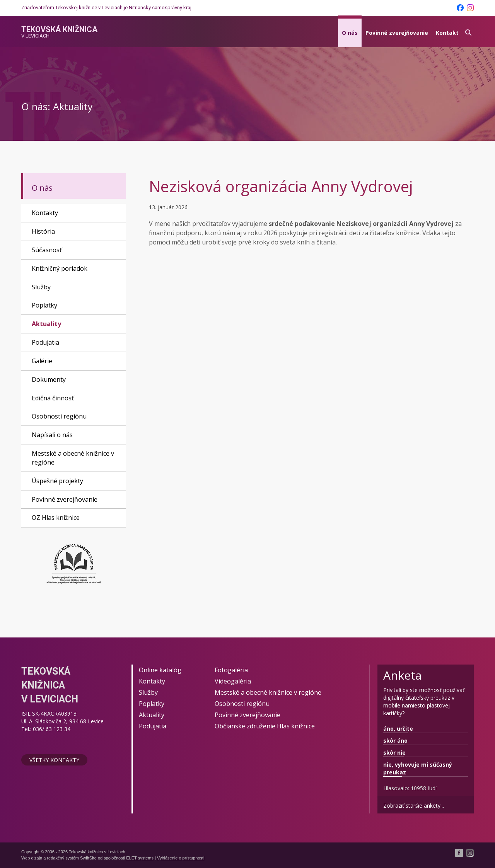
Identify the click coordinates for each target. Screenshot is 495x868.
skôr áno (395, 741)
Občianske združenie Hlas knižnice (265, 726)
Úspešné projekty (57, 481)
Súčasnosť (47, 250)
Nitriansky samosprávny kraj (160, 8)
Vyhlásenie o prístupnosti (181, 858)
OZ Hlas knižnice (56, 518)
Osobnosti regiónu (59, 416)
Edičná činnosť (53, 398)
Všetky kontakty (54, 760)
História (43, 231)
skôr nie (394, 753)
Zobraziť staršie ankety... (414, 806)
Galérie (42, 361)
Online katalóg (160, 670)
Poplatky (44, 305)
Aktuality (46, 324)
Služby (41, 287)
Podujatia (45, 342)
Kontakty (45, 213)
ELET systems (140, 858)
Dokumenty (49, 379)
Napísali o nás (52, 435)
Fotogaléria (231, 670)
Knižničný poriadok (60, 268)
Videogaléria (233, 681)
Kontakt (447, 33)
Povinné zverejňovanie (397, 33)
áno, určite (398, 729)
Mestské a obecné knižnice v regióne (73, 458)
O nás (350, 33)
